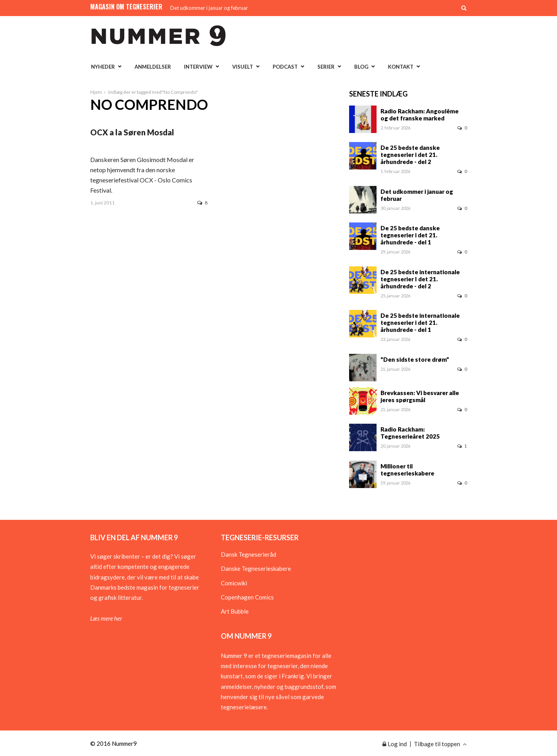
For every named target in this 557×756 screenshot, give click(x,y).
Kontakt (401, 67)
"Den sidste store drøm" (415, 359)
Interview (198, 67)
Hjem (96, 92)
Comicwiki (234, 583)
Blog (361, 67)
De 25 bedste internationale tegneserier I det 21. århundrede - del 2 (420, 279)
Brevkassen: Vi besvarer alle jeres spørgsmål (420, 396)
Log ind (395, 744)
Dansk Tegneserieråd (248, 554)
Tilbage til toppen (440, 744)
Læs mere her (106, 618)
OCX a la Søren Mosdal (132, 132)
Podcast (285, 67)
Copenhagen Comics (247, 597)
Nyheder (103, 67)
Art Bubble (235, 611)
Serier (326, 67)
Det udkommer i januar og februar (209, 8)
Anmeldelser (153, 67)
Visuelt (243, 67)
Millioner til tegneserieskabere (407, 470)
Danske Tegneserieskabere (256, 568)
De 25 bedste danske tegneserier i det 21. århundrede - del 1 (410, 235)
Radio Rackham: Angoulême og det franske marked (420, 115)
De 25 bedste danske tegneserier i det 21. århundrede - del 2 (410, 155)
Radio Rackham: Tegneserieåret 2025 (410, 433)
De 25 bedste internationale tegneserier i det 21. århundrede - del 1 (420, 322)
